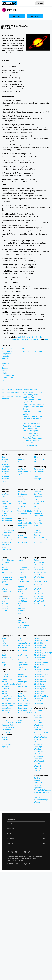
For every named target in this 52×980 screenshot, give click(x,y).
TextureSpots (6, 708)
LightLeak (21, 474)
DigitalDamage (40, 499)
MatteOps (5, 606)
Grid (3, 662)
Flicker (20, 694)
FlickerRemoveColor (25, 708)
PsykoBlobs (38, 516)
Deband (20, 584)
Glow (3, 457)
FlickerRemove (23, 706)
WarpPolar (38, 584)
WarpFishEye (39, 577)
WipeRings (38, 747)
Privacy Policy (12, 859)
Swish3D (37, 771)
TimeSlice (21, 679)
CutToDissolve (23, 638)
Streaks (20, 462)
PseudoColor (6, 356)
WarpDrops (38, 575)
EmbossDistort (23, 540)
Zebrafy (37, 535)
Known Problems (29, 443)
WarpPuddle (39, 587)
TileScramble (6, 550)
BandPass (38, 492)
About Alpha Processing (32, 433)
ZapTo (4, 643)
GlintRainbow (39, 459)
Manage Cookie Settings (15, 861)
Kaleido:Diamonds (8, 533)
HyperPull (38, 785)
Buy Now (40, 3)
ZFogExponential (40, 540)
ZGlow (4, 481)
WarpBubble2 (39, 567)
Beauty (20, 560)
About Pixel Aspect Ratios (32, 438)
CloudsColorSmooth (9, 723)
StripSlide (38, 533)
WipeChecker (39, 718)
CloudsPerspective (8, 727)
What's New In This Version (33, 392)
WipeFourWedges (41, 737)
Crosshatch (6, 506)
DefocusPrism (23, 577)
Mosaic (37, 509)
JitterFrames (22, 655)
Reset (46, 339)
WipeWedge (39, 756)
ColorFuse (38, 494)
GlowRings (6, 476)
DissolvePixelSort (41, 679)
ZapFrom (5, 645)
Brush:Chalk (6, 504)
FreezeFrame (22, 650)
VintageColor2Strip (25, 511)
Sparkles (5, 677)
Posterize (5, 513)
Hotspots (5, 368)
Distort (20, 620)
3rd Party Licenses (30, 445)
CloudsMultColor (8, 725)
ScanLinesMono (40, 528)
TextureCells (6, 682)
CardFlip (37, 778)
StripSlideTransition (41, 792)
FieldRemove (22, 648)
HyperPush (38, 788)
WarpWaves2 (39, 601)
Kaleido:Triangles (8, 528)
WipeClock (38, 723)
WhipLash (38, 802)
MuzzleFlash (6, 744)
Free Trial (17, 16)
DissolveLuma (39, 677)
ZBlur (19, 613)
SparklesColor (7, 679)
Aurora (4, 737)
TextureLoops (7, 691)
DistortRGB (22, 628)
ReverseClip (22, 669)
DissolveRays (39, 684)
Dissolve (37, 638)
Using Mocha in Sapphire (32, 416)
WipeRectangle (40, 744)
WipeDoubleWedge (41, 732)
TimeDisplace (23, 677)
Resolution (6, 339)
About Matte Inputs (30, 431)
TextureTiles (6, 710)
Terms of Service (26, 859)
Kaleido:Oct (6, 535)
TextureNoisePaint (8, 703)
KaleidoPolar (6, 537)
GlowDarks (6, 462)
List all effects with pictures (12, 390)
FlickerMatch (22, 696)
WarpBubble (39, 565)
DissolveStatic (39, 691)
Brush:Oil (5, 501)
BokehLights (39, 469)
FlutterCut (38, 783)
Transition (21, 723)
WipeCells (38, 715)
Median (20, 596)
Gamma (5, 371)
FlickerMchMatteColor (26, 703)
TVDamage (38, 504)
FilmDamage (22, 494)
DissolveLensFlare (41, 674)
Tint (3, 366)
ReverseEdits (22, 672)
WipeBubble (39, 713)
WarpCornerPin (40, 572)
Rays (19, 457)
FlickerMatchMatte (24, 701)
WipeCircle (38, 720)
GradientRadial (7, 660)
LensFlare (21, 469)
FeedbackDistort (24, 645)
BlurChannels (23, 565)
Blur (19, 562)
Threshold (5, 584)
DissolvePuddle (40, 682)
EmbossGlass (22, 542)
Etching (4, 499)
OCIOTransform (7, 579)
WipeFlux (38, 735)
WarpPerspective (41, 582)
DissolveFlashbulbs (41, 662)
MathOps (5, 603)
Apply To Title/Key (24, 337)
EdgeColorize (22, 528)
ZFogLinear (38, 542)
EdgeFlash (5, 599)
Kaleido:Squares (8, 530)
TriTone (4, 361)
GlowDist (5, 464)
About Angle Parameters (32, 436)
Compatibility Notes (30, 395)
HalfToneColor (7, 518)
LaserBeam (6, 739)
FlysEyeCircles (7, 542)
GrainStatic (22, 504)
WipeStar (38, 749)
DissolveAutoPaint (41, 641)
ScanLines (38, 525)
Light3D (37, 476)
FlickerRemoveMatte (25, 710)
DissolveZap (39, 703)
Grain (20, 501)
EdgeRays (21, 459)
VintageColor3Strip (25, 513)
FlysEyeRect (6, 547)
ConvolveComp (23, 582)
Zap (3, 641)
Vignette (21, 496)
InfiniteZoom (39, 560)
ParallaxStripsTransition (43, 790)
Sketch (4, 496)
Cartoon (5, 509)
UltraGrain (21, 506)
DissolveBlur (39, 643)
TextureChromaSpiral (9, 684)
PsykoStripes (39, 518)
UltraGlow (5, 479)
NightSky (5, 747)
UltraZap (5, 638)
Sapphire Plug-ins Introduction (34, 351)
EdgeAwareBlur (23, 589)
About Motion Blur (30, 428)
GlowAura (5, 459)
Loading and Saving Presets (33, 404)
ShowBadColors (7, 378)
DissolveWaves (40, 701)
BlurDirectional (23, 570)
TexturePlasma (7, 706)
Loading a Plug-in (30, 397)
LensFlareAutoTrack (25, 471)
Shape (4, 665)
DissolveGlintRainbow (42, 669)
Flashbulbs (38, 474)
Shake (36, 603)
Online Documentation (32, 424)
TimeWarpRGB (23, 682)
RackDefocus (22, 599)
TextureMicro (6, 694)
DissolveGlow (39, 672)
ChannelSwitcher (8, 375)
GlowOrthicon (7, 471)
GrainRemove (23, 594)
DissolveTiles (39, 694)
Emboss (20, 535)
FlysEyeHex (6, 545)
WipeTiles (38, 754)
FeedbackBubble (24, 643)
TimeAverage (22, 674)
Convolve (21, 579)
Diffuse (20, 509)
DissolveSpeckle (40, 689)
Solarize (4, 373)
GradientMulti (7, 657)
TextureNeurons (8, 698)
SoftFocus (21, 606)
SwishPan (38, 768)
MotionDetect (23, 657)
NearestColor (22, 660)
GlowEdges (6, 467)
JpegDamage (39, 501)
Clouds (4, 720)
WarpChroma (39, 570)
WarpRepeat (39, 591)
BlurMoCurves (23, 572)
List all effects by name (10, 392)
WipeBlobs (38, 710)
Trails (19, 684)
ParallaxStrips (39, 562)
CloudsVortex (7, 732)
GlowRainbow (7, 474)
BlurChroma (22, 567)
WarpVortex (39, 596)
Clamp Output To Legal (20, 339)
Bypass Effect (35, 339)
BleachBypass (23, 499)
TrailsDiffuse (22, 686)
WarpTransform (40, 594)
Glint (36, 457)
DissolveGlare (39, 665)
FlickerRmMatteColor (25, 713)
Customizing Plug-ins (31, 440)
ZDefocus (21, 611)
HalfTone (5, 516)
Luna (3, 742)
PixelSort (37, 511)
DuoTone (5, 358)
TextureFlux (6, 686)
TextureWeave (7, 713)
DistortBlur (22, 623)
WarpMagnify (39, 579)
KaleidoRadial (7, 540)
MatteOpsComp (8, 608)
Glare (36, 462)
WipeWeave (39, 764)
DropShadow (39, 471)
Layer (4, 601)
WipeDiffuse (39, 727)
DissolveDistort (40, 655)
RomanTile (38, 523)
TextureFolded (7, 689)
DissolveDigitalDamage (43, 653)
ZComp (4, 611)
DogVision (38, 496)
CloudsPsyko (6, 730)
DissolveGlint (39, 667)
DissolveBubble (40, 645)
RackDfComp (22, 601)
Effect (20, 720)
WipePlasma (39, 759)
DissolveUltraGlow (41, 696)
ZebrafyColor (39, 537)
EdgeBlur (21, 587)
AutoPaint (5, 494)
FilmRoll (37, 780)
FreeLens (21, 591)
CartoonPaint (7, 511)
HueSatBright (7, 349)
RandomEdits (23, 662)
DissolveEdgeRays (41, 657)
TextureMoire (7, 696)
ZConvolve (21, 608)
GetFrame (21, 653)
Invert (4, 380)
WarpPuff (38, 589)
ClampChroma (7, 354)
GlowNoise (6, 469)
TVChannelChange (41, 800)
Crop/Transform (38, 337)
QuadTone (5, 363)
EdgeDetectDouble (25, 523)
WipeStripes (39, 751)
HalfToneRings (7, 521)
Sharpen (25, 349)
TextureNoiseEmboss (9, 701)
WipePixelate (39, 742)
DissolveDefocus (40, 648)
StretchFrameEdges (41, 606)
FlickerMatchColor (24, 698)
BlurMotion (22, 575)
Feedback (21, 641)
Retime (20, 667)
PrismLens (38, 521)
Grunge (37, 506)
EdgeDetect (22, 521)
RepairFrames (23, 665)
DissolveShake (40, 686)
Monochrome (7, 351)
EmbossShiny (23, 537)
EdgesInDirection (24, 525)
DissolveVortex (40, 698)
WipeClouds (39, 725)
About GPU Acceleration (32, 426)
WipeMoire (38, 766)
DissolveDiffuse (40, 650)
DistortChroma (23, 625)
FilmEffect (21, 492)
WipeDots (38, 730)
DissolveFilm (39, 660)
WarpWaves (39, 599)
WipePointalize (40, 761)
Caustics (5, 674)
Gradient (5, 655)
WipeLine (38, 739)
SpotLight (38, 479)
